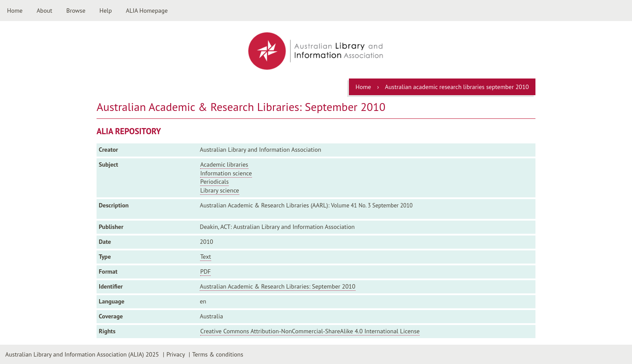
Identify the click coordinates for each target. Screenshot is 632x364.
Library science (220, 190)
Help (106, 11)
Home (15, 11)
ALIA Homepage (147, 11)
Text (206, 257)
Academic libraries (224, 164)
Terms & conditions (218, 354)
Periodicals (214, 182)
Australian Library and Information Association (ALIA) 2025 (82, 354)
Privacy (176, 354)
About (44, 11)
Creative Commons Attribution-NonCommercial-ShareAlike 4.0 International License (310, 331)
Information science (226, 173)
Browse (76, 11)
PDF (205, 271)
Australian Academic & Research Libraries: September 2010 (277, 286)
